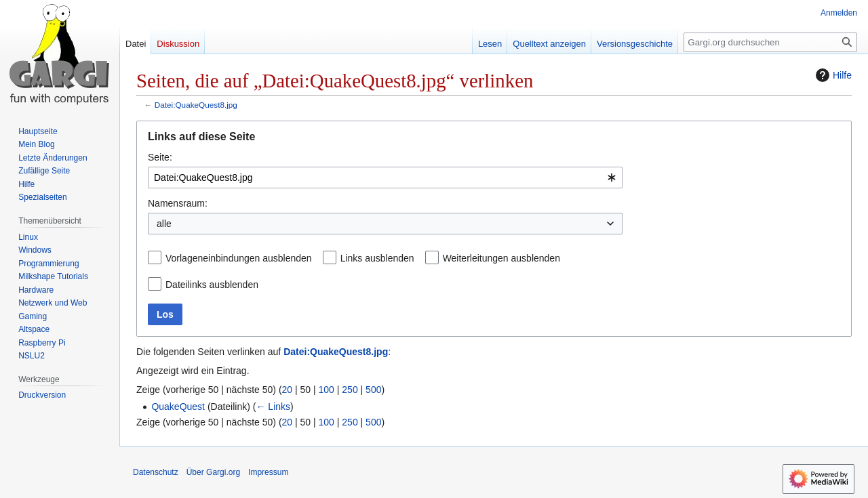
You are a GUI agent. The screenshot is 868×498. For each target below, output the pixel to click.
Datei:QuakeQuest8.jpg (196, 105)
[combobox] (385, 178)
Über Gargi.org (213, 472)
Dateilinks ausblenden (212, 285)
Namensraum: (178, 203)
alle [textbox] (164, 224)
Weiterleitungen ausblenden (501, 258)
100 (327, 390)
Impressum (268, 472)
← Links (273, 407)
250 (350, 390)
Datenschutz (156, 472)
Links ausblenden (377, 258)
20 (288, 390)
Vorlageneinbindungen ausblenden (239, 258)
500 (373, 390)
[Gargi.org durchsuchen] (770, 42)
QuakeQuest (178, 407)
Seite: (160, 157)
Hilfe (832, 75)
